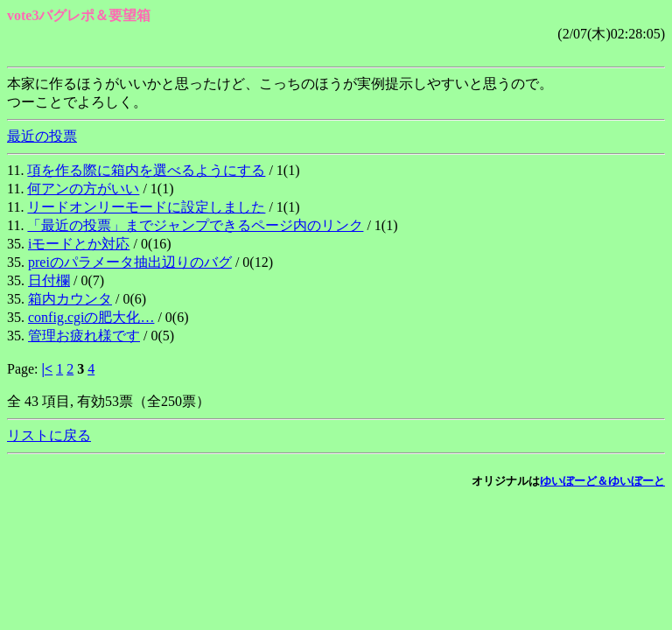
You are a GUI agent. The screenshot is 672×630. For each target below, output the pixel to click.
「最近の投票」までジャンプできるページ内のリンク (195, 225)
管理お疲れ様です (84, 336)
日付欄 (49, 280)
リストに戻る (49, 435)
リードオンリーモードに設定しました (146, 207)
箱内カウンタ (70, 299)
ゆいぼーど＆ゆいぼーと (602, 481)
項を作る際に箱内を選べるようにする (146, 170)
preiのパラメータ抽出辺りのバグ (130, 262)
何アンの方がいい (83, 189)
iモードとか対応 (79, 244)
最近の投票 (42, 136)
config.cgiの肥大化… (91, 317)
